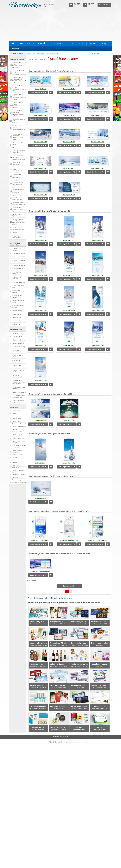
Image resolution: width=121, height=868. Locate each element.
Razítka (18, 228)
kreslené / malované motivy (19, 261)
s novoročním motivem (17, 249)
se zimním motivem (19, 265)
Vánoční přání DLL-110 (69, 89)
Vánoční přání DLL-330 (98, 142)
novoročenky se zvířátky (17, 291)
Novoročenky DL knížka (19, 88)
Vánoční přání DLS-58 (69, 310)
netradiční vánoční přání (18, 301)
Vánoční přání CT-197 (69, 421)
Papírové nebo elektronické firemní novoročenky (19, 382)
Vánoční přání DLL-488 (69, 195)
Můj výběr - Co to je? (19, 340)
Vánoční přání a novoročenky (32, 43)
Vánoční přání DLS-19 (98, 240)
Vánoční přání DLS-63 (41, 346)
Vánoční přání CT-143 (41, 421)
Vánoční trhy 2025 (18, 416)
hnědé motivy (17, 314)
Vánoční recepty (17, 419)
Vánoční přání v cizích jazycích (19, 442)
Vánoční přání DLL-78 (69, 168)
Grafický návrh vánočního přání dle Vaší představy (19, 183)
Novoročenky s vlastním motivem (18, 176)
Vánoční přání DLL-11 (41, 89)
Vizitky (14, 233)
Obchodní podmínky (98, 43)
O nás (82, 43)
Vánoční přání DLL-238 (98, 115)
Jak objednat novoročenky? (17, 361)
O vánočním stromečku (19, 445)
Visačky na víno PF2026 (19, 128)
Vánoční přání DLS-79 (41, 381)
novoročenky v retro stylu (19, 286)
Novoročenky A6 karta (19, 97)
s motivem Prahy (18, 269)
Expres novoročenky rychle (19, 121)
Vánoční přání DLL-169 (41, 115)
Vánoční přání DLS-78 (98, 346)
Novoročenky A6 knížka (19, 105)
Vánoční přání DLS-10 (41, 240)
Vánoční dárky (17, 460)
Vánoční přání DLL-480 (41, 195)
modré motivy (17, 317)
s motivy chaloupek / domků (19, 306)
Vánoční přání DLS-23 (69, 275)
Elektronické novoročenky (18, 164)
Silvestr (15, 463)
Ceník (71, 43)
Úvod (29, 53)
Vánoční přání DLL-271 (69, 142)
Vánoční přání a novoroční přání (17, 435)
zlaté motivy (16, 324)
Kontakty (16, 49)
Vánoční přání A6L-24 (41, 498)
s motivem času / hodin (18, 273)
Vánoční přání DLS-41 (98, 275)
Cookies (86, 742)
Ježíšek (15, 457)
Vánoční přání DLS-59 (98, 310)
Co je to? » (77, 6)
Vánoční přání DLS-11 (69, 240)
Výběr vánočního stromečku (17, 451)
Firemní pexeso (18, 215)
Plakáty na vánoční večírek (18, 197)
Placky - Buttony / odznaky (18, 222)
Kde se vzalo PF (17, 411)
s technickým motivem (17, 278)
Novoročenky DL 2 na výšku (19, 72)
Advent (14, 413)
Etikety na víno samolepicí (18, 137)
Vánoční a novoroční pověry (18, 471)
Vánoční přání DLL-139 (98, 89)
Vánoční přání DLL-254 (41, 142)
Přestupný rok (16, 477)
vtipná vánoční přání (19, 257)
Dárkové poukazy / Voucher (19, 157)
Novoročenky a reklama (17, 366)
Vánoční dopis (19, 209)
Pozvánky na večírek (19, 203)
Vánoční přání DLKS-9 (69, 463)
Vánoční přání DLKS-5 (41, 463)
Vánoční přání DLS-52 (41, 310)
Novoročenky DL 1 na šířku (19, 65)
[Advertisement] (60, 25)
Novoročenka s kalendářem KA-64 (41, 571)
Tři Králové (16, 468)
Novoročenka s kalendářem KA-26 (69, 540)
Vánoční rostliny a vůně (19, 427)
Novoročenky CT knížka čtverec (19, 80)
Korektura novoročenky (16, 351)
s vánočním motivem (19, 253)
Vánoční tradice (17, 421)
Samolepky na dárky (19, 152)
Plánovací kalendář (19, 191)
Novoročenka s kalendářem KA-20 (41, 540)
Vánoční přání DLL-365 (98, 168)
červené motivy (17, 311)
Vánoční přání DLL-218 (69, 115)
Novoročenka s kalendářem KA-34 (98, 540)
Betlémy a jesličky (18, 455)
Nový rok (15, 465)
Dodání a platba (57, 43)
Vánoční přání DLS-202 (41, 275)
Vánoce (15, 429)
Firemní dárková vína (19, 392)
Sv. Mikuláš (16, 448)
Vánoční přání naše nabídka (19, 388)
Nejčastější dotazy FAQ (18, 401)
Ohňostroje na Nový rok (19, 483)
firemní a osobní (100, 729)
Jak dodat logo (17, 337)
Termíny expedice (18, 343)
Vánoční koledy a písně (19, 424)
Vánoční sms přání (18, 480)
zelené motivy (17, 321)
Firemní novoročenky (18, 439)
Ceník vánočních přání (18, 356)
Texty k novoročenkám (17, 170)
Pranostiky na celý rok (19, 475)
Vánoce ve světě (17, 432)
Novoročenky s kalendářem (18, 113)
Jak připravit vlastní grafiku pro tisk (19, 396)
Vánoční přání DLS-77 (69, 346)
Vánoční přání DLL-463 (41, 168)
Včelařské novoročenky (16, 237)
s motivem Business (19, 282)
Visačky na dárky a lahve (19, 145)
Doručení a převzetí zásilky (19, 371)
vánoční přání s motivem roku (17, 296)
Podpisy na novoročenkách (17, 376)
